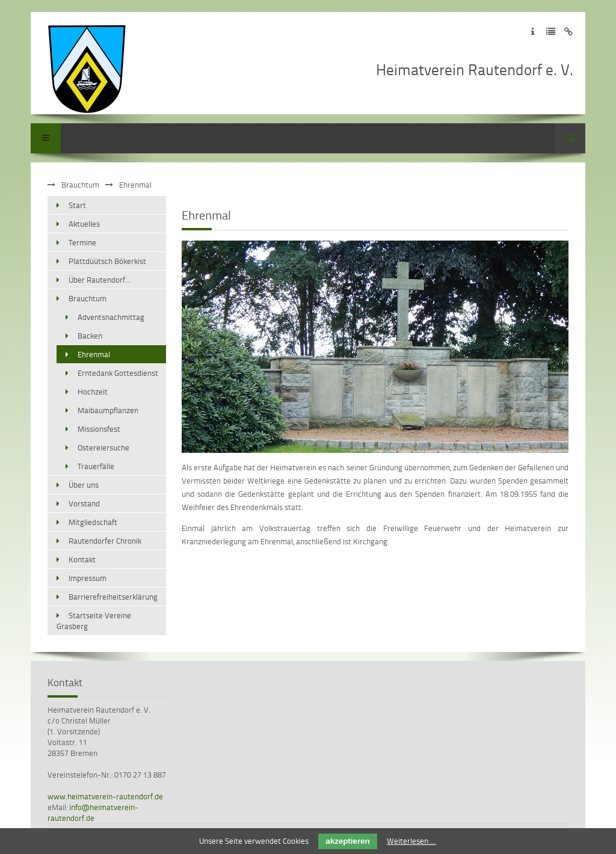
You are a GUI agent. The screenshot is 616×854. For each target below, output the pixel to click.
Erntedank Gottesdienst (118, 373)
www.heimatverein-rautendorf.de (105, 796)
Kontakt (82, 559)
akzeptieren (347, 841)
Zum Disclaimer (569, 32)
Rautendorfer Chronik (105, 541)
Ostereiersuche (103, 447)
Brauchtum (80, 185)
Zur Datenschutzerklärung (551, 32)
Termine (82, 242)
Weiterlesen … (411, 841)
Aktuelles (84, 224)
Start (77, 205)
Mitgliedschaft (93, 522)
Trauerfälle (96, 466)
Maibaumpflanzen (108, 410)
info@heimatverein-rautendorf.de (93, 813)
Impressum (88, 578)
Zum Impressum (533, 32)
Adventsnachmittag (111, 317)
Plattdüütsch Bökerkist (107, 261)
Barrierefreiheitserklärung (113, 597)
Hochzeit (93, 392)
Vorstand (84, 503)
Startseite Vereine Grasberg (94, 621)
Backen (90, 336)
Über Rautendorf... (100, 280)
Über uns (84, 485)
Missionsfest (99, 429)
